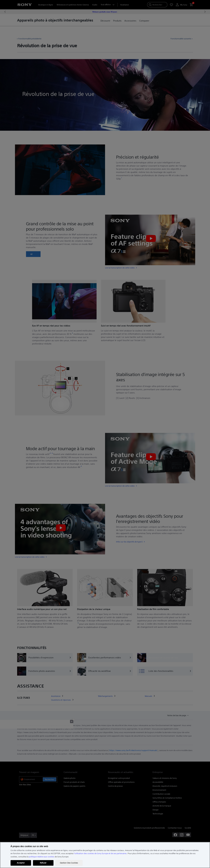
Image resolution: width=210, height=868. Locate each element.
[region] (105, 855)
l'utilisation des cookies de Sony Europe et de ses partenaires (100, 853)
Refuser (43, 863)
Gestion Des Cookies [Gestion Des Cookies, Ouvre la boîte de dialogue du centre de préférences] (69, 863)
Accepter (21, 863)
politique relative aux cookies (42, 857)
